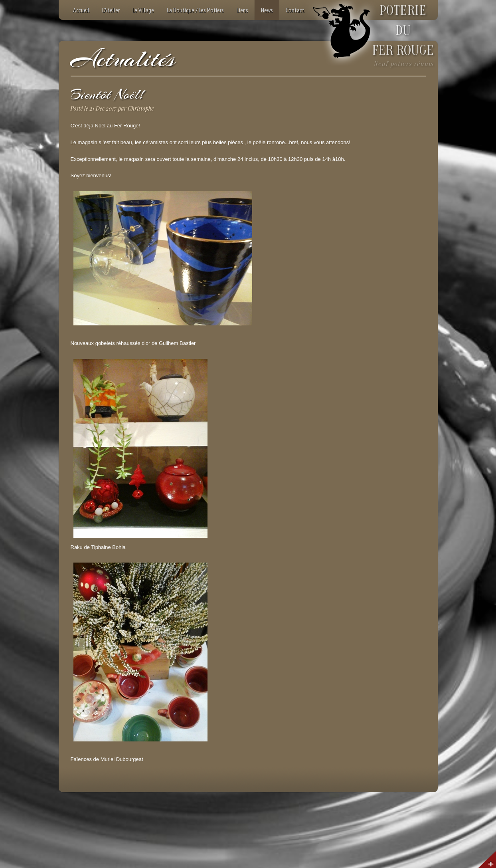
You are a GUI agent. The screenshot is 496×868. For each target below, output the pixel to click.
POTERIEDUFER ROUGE (403, 31)
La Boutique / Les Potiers (195, 10)
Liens (242, 10)
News (267, 10)
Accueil (81, 10)
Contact (295, 10)
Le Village (143, 10)
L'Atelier (111, 10)
